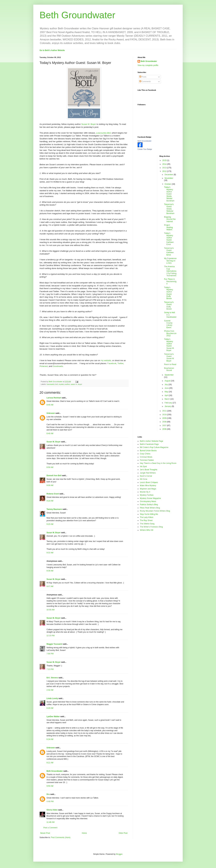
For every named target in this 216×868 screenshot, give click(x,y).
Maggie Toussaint (54, 644)
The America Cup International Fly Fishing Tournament (170, 271)
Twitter (120, 363)
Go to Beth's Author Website (52, 50)
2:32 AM (50, 690)
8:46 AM (50, 405)
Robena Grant (53, 494)
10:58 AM (50, 610)
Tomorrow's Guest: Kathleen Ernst (169, 251)
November (169, 178)
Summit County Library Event (168, 324)
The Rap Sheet (146, 520)
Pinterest (44, 366)
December (169, 175)
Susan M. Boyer (89, 124)
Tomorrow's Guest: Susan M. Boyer (169, 357)
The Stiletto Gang (147, 524)
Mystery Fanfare (147, 495)
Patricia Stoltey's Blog (149, 505)
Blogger (119, 854)
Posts (143, 77)
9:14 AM (50, 501)
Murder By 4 (145, 492)
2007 (165, 426)
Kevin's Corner (146, 476)
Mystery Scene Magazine (150, 498)
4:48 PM (50, 801)
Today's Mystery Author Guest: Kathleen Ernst (169, 239)
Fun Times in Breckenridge (170, 281)
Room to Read (170, 364)
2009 (165, 418)
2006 (165, 429)
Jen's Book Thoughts (149, 470)
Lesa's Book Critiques (149, 482)
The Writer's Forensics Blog (151, 527)
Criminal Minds (146, 457)
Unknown (51, 413)
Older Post (123, 833)
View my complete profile (148, 65)
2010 (165, 415)
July (166, 385)
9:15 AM (50, 524)
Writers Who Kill (147, 530)
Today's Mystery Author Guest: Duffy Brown (168, 293)
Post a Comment (50, 828)
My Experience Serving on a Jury (170, 261)
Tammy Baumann (54, 509)
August (168, 381)
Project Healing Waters (168, 227)
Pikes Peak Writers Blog (150, 508)
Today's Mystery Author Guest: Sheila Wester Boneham (169, 194)
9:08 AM (50, 485)
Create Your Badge (145, 149)
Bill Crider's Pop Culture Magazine (154, 447)
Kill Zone (144, 479)
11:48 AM (50, 822)
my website (106, 360)
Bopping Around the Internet (170, 219)
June (167, 388)
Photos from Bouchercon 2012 (170, 333)
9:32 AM (50, 553)
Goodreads (58, 366)
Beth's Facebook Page (149, 444)
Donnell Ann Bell (54, 476)
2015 (165, 160)
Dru (48, 794)
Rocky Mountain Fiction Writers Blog (155, 511)
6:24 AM (50, 739)
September (169, 375)
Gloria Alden (52, 810)
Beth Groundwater (77, 15)
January (168, 406)
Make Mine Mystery (148, 486)
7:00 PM (50, 654)
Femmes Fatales (147, 460)
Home (84, 833)
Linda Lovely (52, 698)
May (167, 392)
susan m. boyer (76, 384)
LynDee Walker (53, 717)
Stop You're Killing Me (149, 514)
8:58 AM (50, 467)
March (167, 399)
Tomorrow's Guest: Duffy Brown (169, 306)
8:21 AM (50, 763)
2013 (165, 168)
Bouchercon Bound (169, 369)
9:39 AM (50, 571)
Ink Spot (143, 466)
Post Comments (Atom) (61, 837)
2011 (165, 411)
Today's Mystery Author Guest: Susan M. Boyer (169, 345)
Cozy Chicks (145, 454)
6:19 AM (50, 708)
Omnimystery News (148, 501)
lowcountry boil (52, 384)
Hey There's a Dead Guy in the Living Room (158, 463)
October (168, 184)
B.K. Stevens (52, 678)
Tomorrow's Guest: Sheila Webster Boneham (169, 209)
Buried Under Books (148, 451)
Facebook (112, 363)
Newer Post (45, 833)
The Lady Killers (147, 517)
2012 (165, 171)
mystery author (64, 384)
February (168, 403)
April (167, 395)
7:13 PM (50, 669)
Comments (145, 82)
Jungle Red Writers (148, 473)
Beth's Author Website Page (151, 441)
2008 (165, 422)
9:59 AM (50, 786)
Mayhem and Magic (148, 489)
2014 (165, 164)
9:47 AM (50, 586)
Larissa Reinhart (54, 398)
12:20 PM (50, 636)
